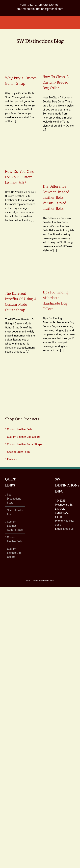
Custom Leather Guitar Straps (25, 444)
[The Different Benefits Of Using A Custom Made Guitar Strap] (21, 275)
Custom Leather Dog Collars (24, 437)
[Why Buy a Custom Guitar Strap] (21, 60)
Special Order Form (18, 452)
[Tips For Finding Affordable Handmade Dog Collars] (59, 274)
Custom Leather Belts (20, 429)
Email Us (68, 529)
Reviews (12, 459)
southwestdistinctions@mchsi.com (40, 9)
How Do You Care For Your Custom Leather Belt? (20, 177)
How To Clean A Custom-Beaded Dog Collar (56, 82)
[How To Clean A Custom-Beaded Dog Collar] (59, 59)
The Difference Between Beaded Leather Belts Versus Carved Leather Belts (56, 197)
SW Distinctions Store (14, 499)
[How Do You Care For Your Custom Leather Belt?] (21, 154)
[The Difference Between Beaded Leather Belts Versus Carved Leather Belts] (59, 161)
